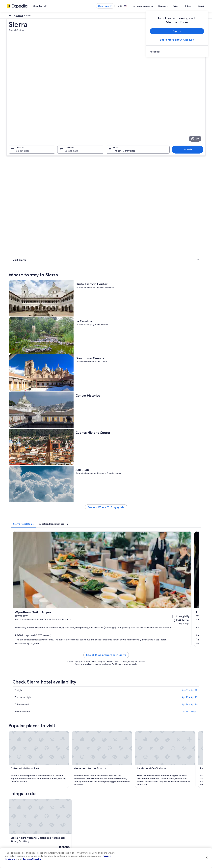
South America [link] (13, 16)
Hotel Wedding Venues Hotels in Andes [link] (37, 673)
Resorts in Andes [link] (25, 666)
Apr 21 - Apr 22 (190, 378)
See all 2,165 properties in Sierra (130, 347)
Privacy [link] (112, 802)
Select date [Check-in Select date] (21, 104)
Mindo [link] (160, 719)
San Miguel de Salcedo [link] (169, 713)
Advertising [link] (12, 834)
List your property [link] (14, 813)
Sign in (202, 6)
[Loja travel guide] (149, 604)
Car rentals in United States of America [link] (75, 829)
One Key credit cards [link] (67, 845)
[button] (106, 632)
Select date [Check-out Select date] (70, 104)
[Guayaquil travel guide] (112, 604)
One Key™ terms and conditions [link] (124, 818)
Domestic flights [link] (65, 823)
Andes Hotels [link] (114, 660)
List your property (149, 6)
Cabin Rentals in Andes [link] (28, 660)
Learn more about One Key (177, 40)
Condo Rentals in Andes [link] (119, 654)
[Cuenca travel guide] (75, 604)
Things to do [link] (19, 149)
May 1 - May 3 (190, 400)
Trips (182, 6)
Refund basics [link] (167, 818)
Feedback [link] (11, 845)
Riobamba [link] (65, 725)
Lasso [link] (62, 719)
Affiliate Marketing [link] (15, 839)
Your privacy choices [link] (118, 834)
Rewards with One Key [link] (68, 839)
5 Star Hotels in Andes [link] (28, 679)
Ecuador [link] (26, 16)
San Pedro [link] (113, 713)
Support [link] (164, 802)
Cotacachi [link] (65, 713)
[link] (177, 52)
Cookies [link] (113, 808)
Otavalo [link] (160, 707)
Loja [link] (110, 701)
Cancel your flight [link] (169, 813)
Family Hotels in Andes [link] (119, 673)
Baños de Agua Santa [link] (23, 713)
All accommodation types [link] (69, 834)
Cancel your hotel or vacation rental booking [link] (180, 808)
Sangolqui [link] (17, 719)
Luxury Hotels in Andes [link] (28, 654)
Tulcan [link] (159, 701)
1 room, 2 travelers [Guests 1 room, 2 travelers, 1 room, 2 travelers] (124, 104)
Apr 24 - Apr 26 (189, 393)
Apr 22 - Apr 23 (189, 386)
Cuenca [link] (15, 701)
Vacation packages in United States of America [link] (79, 818)
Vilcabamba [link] (114, 725)
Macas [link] (63, 707)
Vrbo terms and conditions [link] (121, 823)
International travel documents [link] (174, 829)
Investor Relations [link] (14, 829)
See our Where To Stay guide (130, 239)
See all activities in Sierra (130, 580)
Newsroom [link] (12, 823)
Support (169, 6)
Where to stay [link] (20, 144)
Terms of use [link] (115, 813)
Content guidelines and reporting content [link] (128, 839)
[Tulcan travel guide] (186, 604)
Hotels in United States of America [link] (73, 808)
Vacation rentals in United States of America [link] (78, 813)
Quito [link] (14, 707)
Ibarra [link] (111, 707)
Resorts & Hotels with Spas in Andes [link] (125, 666)
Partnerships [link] (12, 818)
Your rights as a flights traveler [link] (174, 834)
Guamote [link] (161, 725)
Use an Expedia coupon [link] (171, 823)
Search (189, 103)
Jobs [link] (9, 808)
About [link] (9, 802)
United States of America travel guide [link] (75, 802)
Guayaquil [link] (65, 701)
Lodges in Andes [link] (116, 679)
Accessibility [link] (115, 829)
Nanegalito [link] (17, 725)
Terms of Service (32, 859)
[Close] (207, 858)
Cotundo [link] (113, 719)
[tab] (72, 255)
